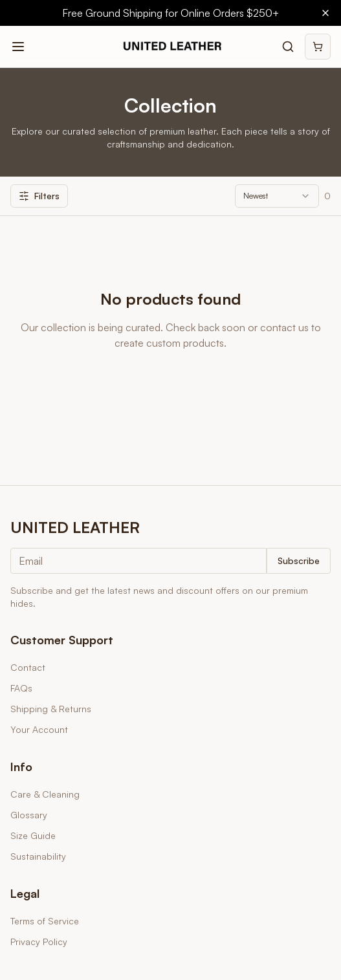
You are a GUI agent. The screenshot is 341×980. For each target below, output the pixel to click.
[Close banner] (325, 13)
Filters (39, 196)
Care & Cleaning (45, 794)
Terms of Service (45, 921)
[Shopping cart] (318, 47)
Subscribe (299, 561)
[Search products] (288, 47)
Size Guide (33, 835)
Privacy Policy (39, 942)
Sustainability (38, 856)
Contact (28, 667)
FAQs (21, 688)
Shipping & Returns (51, 709)
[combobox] (277, 196)
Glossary (29, 815)
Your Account (39, 729)
